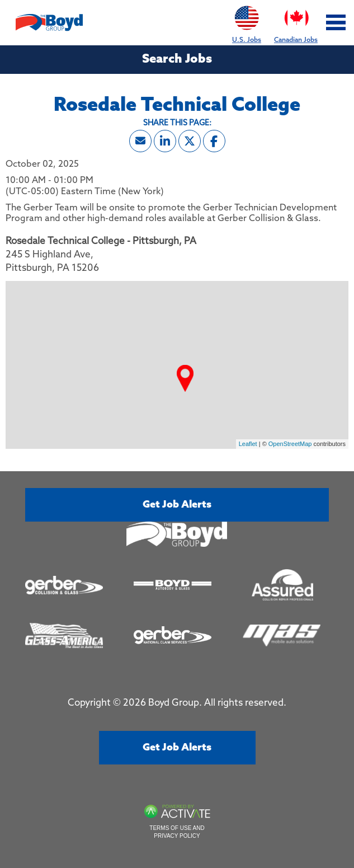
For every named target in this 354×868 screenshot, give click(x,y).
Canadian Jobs (296, 22)
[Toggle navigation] (336, 23)
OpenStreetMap (290, 444)
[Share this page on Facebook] (214, 141)
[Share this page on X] (190, 141)
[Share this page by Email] (140, 141)
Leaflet (248, 444)
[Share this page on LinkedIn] (165, 141)
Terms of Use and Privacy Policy (177, 832)
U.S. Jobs (247, 22)
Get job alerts (177, 505)
